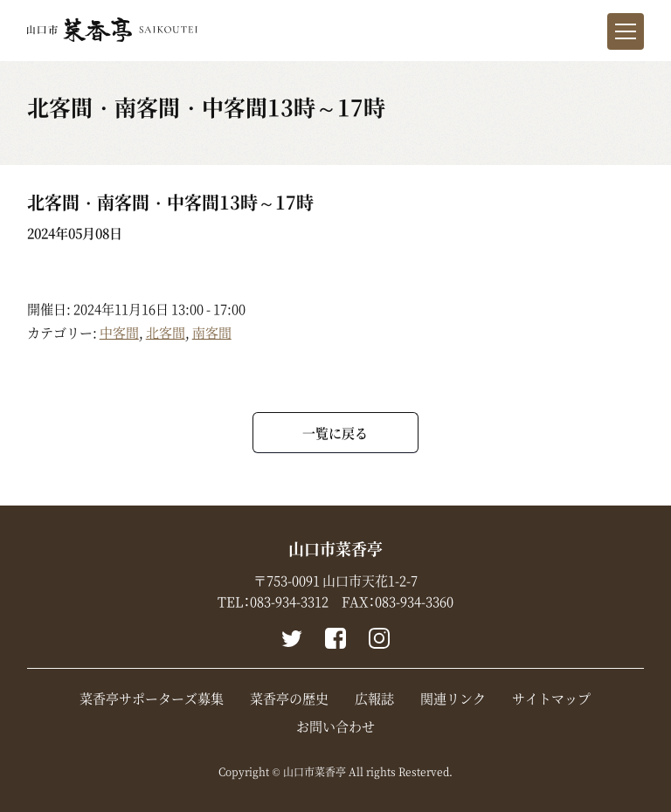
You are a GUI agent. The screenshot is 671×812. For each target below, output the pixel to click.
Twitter (292, 638)
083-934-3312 (289, 602)
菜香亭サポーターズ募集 (152, 698)
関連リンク (453, 698)
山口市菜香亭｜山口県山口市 (112, 30)
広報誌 (374, 698)
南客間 (212, 333)
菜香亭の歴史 (289, 698)
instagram (379, 638)
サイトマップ (551, 698)
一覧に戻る (335, 433)
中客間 (119, 333)
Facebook (335, 638)
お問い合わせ (335, 726)
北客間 (166, 333)
